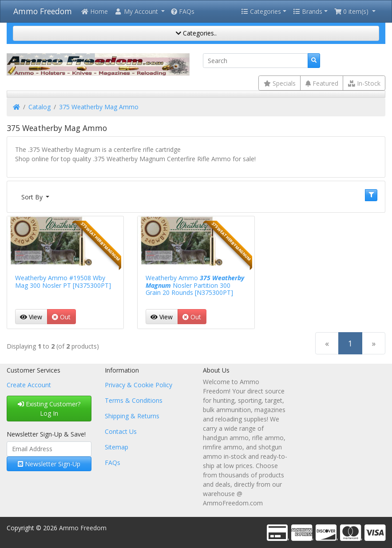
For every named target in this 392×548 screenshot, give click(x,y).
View (31, 317)
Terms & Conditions (134, 400)
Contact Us (121, 431)
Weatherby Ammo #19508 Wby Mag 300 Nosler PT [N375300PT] (63, 282)
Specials (280, 83)
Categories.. (196, 33)
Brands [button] (308, 11)
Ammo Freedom (43, 11)
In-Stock (364, 83)
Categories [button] (261, 11)
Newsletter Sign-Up (49, 464)
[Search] (255, 61)
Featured (322, 83)
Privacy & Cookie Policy (139, 385)
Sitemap (117, 447)
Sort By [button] (33, 197)
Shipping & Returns (132, 416)
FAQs (183, 11)
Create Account (29, 385)
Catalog (40, 107)
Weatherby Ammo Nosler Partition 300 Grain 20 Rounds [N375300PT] (195, 285)
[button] (139, 11)
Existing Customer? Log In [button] (49, 409)
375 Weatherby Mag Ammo (99, 107)
